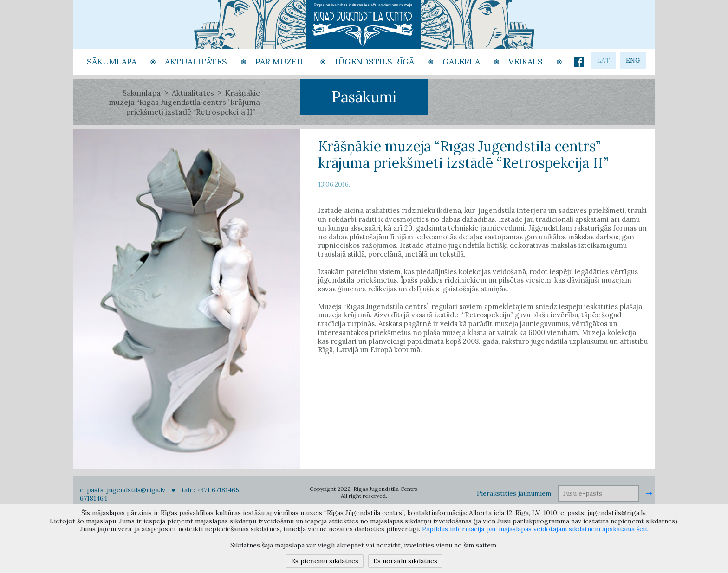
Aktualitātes (193, 93)
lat (604, 60)
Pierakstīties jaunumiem (514, 493)
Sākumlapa (142, 93)
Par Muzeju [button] (281, 61)
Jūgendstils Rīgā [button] (374, 61)
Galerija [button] (461, 61)
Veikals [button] (526, 61)
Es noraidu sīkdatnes (405, 561)
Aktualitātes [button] (196, 61)
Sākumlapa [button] (112, 61)
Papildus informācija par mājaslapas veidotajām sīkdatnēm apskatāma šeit (535, 529)
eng (633, 60)
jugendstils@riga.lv (136, 490)
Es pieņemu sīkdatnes (325, 561)
